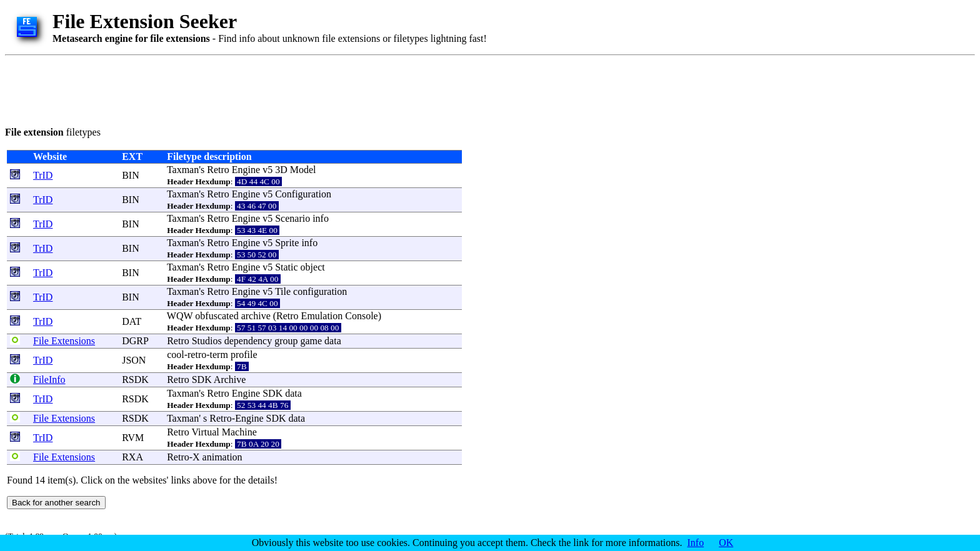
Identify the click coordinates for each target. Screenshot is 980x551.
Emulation (322, 316)
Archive (230, 380)
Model (303, 170)
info (321, 218)
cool (176, 355)
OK (726, 543)
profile (244, 355)
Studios (207, 341)
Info (696, 543)
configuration (320, 291)
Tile (283, 291)
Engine (246, 170)
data (333, 341)
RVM (133, 438)
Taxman (183, 170)
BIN (131, 175)
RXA (132, 457)
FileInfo (49, 380)
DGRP (135, 341)
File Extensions (64, 341)
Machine (239, 432)
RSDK (135, 380)
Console (361, 316)
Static (286, 267)
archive (256, 316)
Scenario (292, 218)
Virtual (205, 432)
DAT (132, 321)
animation (222, 457)
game (311, 341)
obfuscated (217, 316)
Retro (218, 170)
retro (197, 355)
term (219, 355)
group (286, 341)
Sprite (287, 243)
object (313, 267)
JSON (134, 360)
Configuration (303, 194)
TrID (43, 175)
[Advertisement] (232, 89)
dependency (248, 341)
